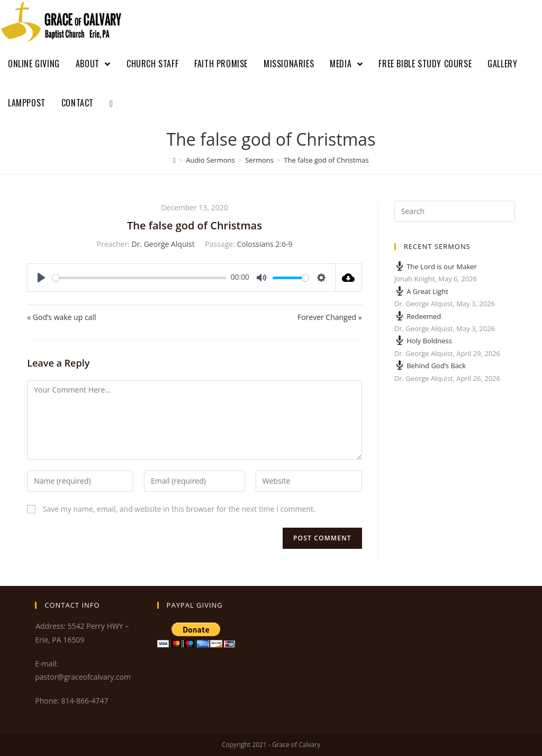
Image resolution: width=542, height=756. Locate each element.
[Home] (174, 160)
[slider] (139, 278)
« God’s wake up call (61, 317)
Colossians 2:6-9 (264, 244)
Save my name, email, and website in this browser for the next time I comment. (179, 509)
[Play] (41, 278)
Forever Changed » (330, 317)
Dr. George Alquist (163, 244)
